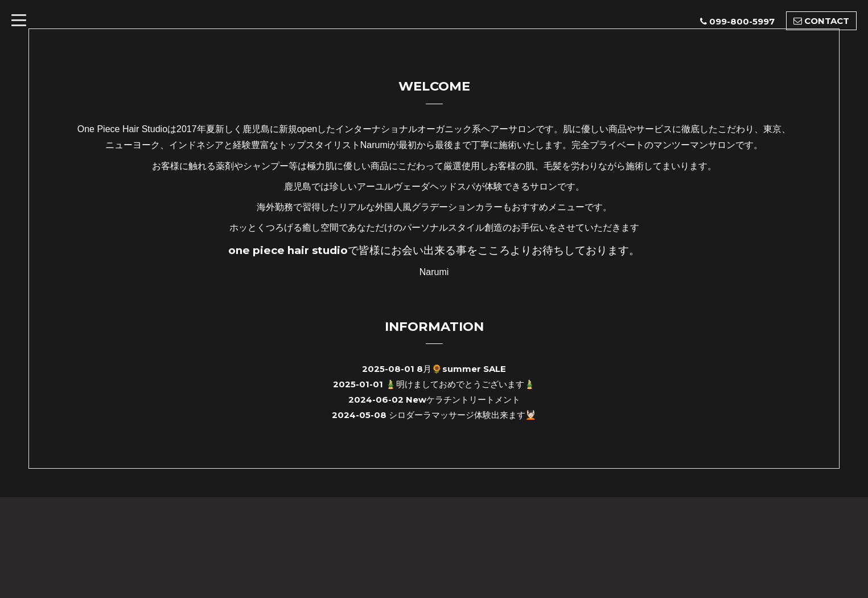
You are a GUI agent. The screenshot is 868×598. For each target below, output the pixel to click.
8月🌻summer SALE (461, 369)
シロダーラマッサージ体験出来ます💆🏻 (462, 415)
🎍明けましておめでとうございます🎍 (460, 384)
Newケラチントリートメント (463, 400)
